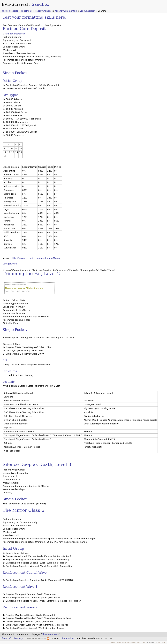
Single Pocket (15, 73)
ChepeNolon (67, 638)
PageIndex (27, 11)
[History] (19, 638)
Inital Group (13, 548)
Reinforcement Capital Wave (25, 573)
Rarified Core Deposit (24, 29)
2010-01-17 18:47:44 (36, 638)
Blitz (6, 360)
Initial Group (12, 81)
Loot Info (9, 382)
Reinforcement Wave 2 (20, 607)
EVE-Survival (15, 4)
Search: (102, 11)
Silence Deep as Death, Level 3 (37, 464)
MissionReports (10, 11)
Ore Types (11, 95)
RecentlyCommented (66, 11)
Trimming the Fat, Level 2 (31, 274)
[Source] (7, 638)
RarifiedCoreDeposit (15, 34)
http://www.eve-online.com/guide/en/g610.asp (37, 258)
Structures (10, 371)
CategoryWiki (10, 264)
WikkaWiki (162, 642)
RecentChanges (43, 11)
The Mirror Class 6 (23, 510)
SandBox (40, 4)
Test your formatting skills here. (34, 17)
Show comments (51, 634)
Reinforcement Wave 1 (20, 587)
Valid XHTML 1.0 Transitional (123, 642)
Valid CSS (141, 642)
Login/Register (87, 11)
